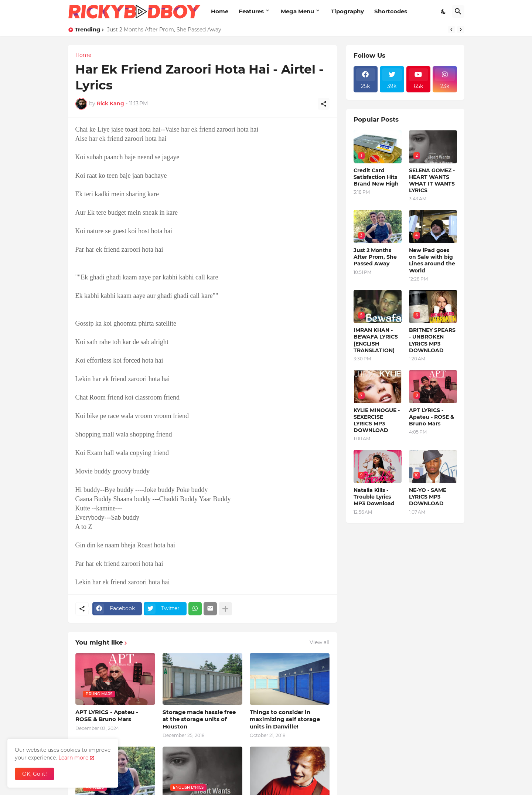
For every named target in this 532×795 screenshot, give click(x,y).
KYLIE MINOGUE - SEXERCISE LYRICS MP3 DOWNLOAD (377, 420)
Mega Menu (297, 11)
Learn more (73, 758)
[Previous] (451, 30)
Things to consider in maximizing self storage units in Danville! (285, 719)
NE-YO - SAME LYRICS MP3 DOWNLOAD (428, 497)
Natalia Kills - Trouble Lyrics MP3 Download (374, 497)
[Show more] (225, 609)
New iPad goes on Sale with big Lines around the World (432, 260)
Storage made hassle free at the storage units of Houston (199, 719)
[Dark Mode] (444, 11)
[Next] (461, 30)
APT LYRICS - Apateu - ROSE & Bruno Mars (107, 716)
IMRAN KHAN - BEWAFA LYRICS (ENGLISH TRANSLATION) (376, 340)
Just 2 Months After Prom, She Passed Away (164, 30)
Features (251, 11)
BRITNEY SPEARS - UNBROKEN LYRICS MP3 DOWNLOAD (432, 340)
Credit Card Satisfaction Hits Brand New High (376, 177)
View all (320, 642)
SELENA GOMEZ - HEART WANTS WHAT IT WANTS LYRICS (432, 181)
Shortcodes (391, 11)
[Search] (458, 11)
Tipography (347, 11)
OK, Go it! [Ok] (35, 774)
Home (220, 11)
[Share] (324, 104)
